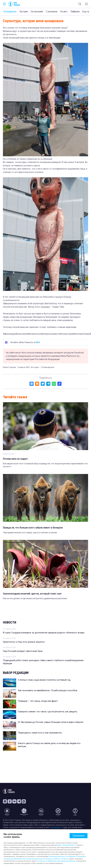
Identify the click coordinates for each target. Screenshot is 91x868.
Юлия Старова (9, 367)
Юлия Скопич (9, 454)
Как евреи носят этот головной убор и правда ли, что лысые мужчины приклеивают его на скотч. (45, 465)
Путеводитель (10, 12)
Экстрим (24, 12)
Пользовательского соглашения (62, 856)
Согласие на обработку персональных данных (56, 861)
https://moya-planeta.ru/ (67, 845)
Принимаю (79, 836)
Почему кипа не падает (15, 459)
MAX (38, 342)
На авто (64, 12)
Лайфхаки (75, 12)
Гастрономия (37, 12)
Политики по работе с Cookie (55, 859)
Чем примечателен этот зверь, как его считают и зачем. (30, 533)
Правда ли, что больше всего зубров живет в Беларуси (33, 528)
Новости (10, 622)
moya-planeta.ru (56, 827)
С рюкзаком (52, 12)
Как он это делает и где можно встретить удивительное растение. (35, 598)
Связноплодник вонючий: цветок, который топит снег (32, 594)
